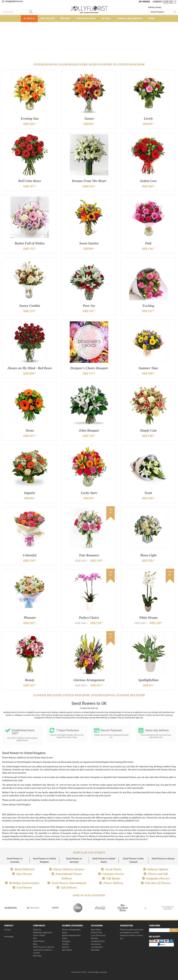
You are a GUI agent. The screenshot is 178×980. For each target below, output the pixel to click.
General (65, 947)
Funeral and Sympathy (130, 19)
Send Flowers (39, 941)
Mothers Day (97, 933)
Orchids (65, 944)
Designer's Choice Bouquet (89, 368)
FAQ (35, 938)
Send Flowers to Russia (163, 859)
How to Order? (39, 935)
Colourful (30, 556)
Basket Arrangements (71, 935)
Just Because (97, 947)
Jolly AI (29, 19)
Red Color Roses (30, 181)
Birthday (65, 19)
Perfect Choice (89, 618)
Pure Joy (89, 306)
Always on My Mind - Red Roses (30, 368)
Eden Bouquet (89, 431)
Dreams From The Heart (89, 181)
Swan (148, 493)
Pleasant (30, 618)
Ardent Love (148, 181)
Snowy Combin (30, 306)
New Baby (95, 950)
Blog (35, 944)
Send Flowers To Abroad (43, 947)
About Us (37, 930)
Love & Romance (98, 935)
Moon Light (148, 556)
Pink (148, 244)
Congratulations (86, 19)
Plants (65, 938)
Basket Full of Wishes (30, 244)
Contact (8, 930)
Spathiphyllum (148, 680)
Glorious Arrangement (89, 680)
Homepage (9, 937)
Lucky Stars (89, 493)
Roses (65, 933)
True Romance (89, 556)
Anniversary (96, 944)
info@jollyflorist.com (12, 1)
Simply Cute (148, 431)
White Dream (148, 618)
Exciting (148, 306)
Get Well (106, 19)
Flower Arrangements (71, 930)
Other (151, 19)
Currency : (158, 2)
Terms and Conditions (43, 950)
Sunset (89, 119)
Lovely (148, 119)
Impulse (30, 493)
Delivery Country (155, 7)
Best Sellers (48, 19)
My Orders (145, 2)
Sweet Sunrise (89, 244)
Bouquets (66, 941)
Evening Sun (30, 119)
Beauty (30, 680)
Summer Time (148, 368)
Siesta (30, 431)
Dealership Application (43, 933)
